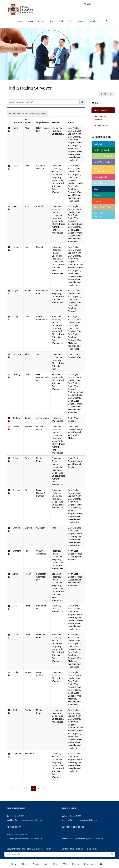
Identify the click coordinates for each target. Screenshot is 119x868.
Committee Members (100, 118)
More (81, 21)
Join (52, 21)
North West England (103, 162)
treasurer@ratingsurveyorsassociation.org (80, 820)
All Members (101, 126)
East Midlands (100, 177)
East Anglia (99, 195)
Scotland (98, 144)
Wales (97, 189)
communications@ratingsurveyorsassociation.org (83, 839)
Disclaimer (81, 849)
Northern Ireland (101, 150)
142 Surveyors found (27, 114)
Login (87, 4)
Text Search (100, 110)
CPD (70, 21)
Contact (65, 849)
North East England (103, 156)
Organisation (43, 122)
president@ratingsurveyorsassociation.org (24, 820)
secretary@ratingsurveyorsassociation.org (24, 839)
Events (41, 21)
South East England (103, 207)
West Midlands (101, 183)
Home (20, 21)
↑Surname (17, 122)
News (30, 21)
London (97, 201)
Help (72, 849)
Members (95, 21)
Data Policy (92, 849)
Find (61, 21)
